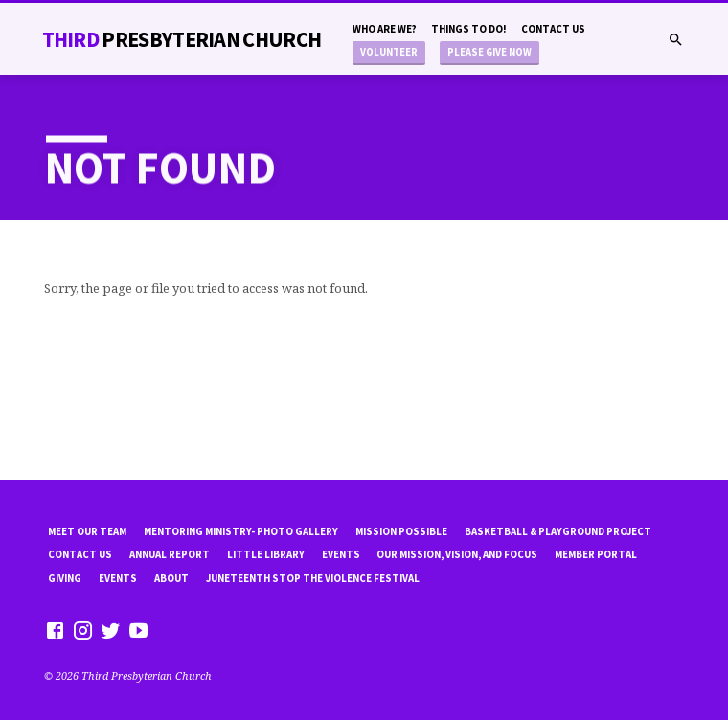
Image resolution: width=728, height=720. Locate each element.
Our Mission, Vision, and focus (457, 554)
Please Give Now (489, 52)
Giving (65, 578)
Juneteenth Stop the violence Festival (313, 578)
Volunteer (389, 52)
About (171, 578)
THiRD (182, 39)
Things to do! (469, 29)
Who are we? (385, 29)
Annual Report (170, 554)
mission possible (401, 531)
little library (266, 554)
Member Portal (596, 554)
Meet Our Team (87, 531)
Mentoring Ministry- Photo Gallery (241, 531)
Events (341, 554)
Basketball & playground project (558, 531)
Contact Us (553, 29)
